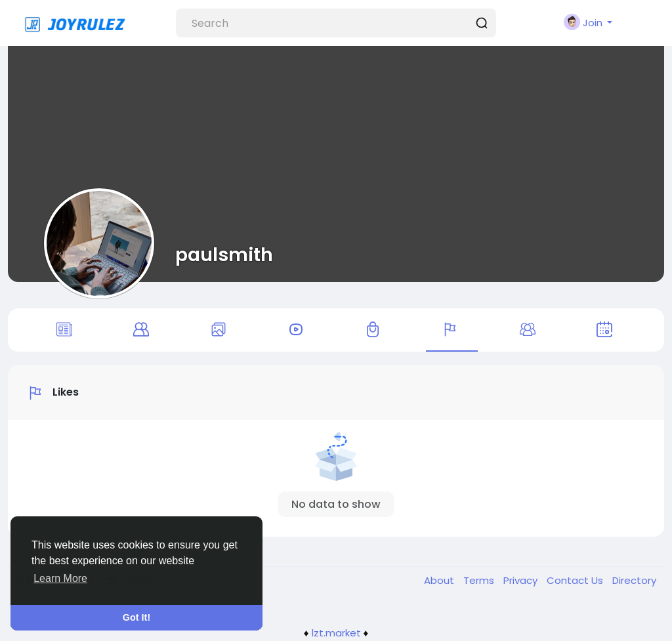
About (440, 580)
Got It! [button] (136, 617)
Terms (480, 580)
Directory (634, 580)
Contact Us (576, 580)
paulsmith (224, 255)
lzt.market (336, 633)
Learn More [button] (60, 578)
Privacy (522, 580)
